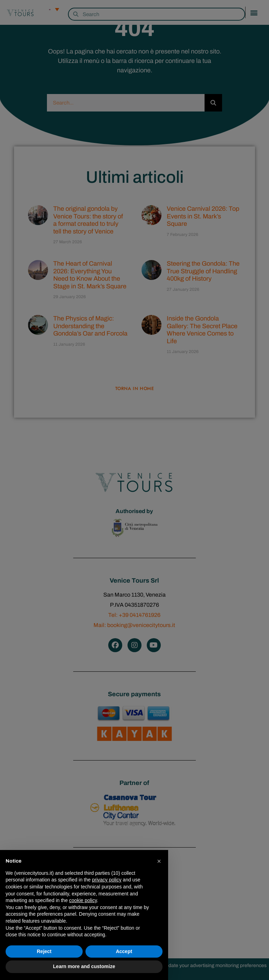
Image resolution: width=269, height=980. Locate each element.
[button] (159, 861)
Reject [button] (44, 951)
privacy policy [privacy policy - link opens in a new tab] (107, 880)
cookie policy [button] (83, 900)
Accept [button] (124, 951)
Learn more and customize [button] (84, 966)
